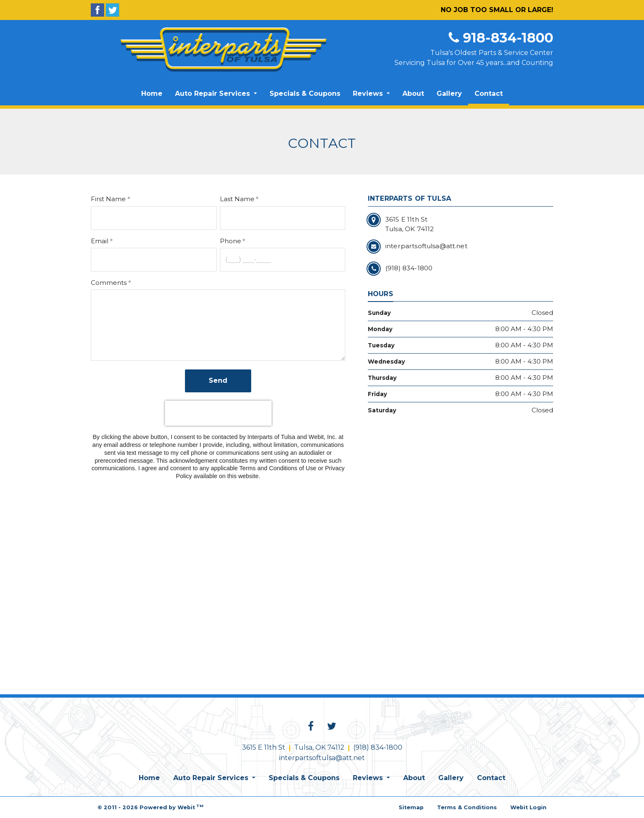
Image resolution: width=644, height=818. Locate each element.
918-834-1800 (501, 38)
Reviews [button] (369, 94)
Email (100, 241)
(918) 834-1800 (378, 747)
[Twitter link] (332, 727)
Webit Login (528, 807)
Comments (109, 283)
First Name (108, 199)
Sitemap (411, 807)
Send (218, 380)
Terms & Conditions (467, 807)
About (413, 94)
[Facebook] (97, 10)
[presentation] (218, 413)
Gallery (449, 94)
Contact (492, 91)
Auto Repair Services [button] (213, 94)
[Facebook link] (311, 727)
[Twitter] (112, 10)
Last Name (237, 199)
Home (152, 94)
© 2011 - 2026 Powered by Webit (150, 807)
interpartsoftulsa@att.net (322, 758)
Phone (231, 241)
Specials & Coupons (305, 94)
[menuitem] (152, 94)
